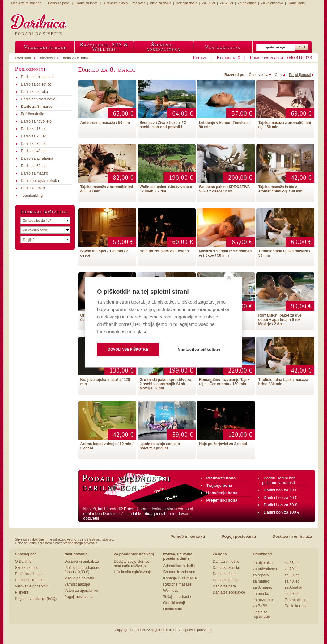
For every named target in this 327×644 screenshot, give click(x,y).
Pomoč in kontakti (188, 536)
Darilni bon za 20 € (280, 490)
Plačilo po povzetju (80, 578)
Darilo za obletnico (36, 84)
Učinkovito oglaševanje (133, 572)
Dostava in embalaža (292, 536)
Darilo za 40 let (33, 151)
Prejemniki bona (222, 500)
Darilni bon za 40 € (280, 497)
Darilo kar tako (33, 188)
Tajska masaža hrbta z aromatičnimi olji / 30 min (280, 189)
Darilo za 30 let (33, 144)
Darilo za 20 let (33, 136)
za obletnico (263, 563)
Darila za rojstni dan (37, 77)
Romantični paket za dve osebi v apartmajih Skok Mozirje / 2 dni (280, 320)
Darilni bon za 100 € (282, 512)
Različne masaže (177, 584)
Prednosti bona (221, 478)
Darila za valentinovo (38, 99)
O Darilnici (24, 562)
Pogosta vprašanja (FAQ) (36, 599)
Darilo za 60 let (33, 166)
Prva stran (24, 58)
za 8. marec (263, 587)
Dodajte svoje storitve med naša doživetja (132, 564)
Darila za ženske (226, 568)
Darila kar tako (297, 606)
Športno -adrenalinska (163, 47)
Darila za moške (226, 562)
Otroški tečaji (174, 603)
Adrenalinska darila (179, 566)
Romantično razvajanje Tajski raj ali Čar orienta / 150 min (225, 382)
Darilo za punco (225, 580)
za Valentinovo (265, 569)
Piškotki (21, 592)
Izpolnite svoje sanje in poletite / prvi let (160, 446)
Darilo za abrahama (37, 158)
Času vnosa (260, 75)
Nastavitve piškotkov (199, 349)
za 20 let (292, 569)
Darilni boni (172, 609)
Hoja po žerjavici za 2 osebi (223, 444)
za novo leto (263, 600)
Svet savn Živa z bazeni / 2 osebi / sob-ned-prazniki (163, 125)
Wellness (171, 591)
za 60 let (292, 594)
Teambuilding (32, 196)
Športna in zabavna (179, 572)
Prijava (200, 58)
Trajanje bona (219, 485)
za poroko (261, 594)
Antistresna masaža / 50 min (105, 123)
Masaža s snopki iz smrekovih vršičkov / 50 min (225, 253)
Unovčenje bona (222, 493)
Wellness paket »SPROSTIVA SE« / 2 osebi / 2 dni (225, 189)
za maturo (261, 581)
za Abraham (295, 587)
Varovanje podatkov (31, 586)
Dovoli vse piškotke (128, 349)
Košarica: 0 (228, 58)
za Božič (260, 606)
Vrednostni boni (45, 47)
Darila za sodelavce (229, 592)
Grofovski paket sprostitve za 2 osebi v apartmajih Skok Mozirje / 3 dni (166, 384)
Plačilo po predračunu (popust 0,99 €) (82, 570)
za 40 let (292, 581)
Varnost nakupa (77, 584)
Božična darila (33, 114)
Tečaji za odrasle (177, 597)
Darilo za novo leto (36, 121)
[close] (229, 277)
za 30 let (292, 575)
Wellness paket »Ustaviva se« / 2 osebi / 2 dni (166, 189)
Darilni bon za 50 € (280, 505)
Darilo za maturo (35, 173)
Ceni (280, 75)
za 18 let (292, 563)
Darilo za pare (224, 586)
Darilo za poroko (34, 92)
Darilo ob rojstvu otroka (40, 181)
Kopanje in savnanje (180, 578)
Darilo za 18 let (33, 129)
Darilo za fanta (225, 574)
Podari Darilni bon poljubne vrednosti (279, 480)
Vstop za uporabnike (81, 591)
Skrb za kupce (27, 568)
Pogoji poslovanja (239, 536)
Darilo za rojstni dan (261, 614)
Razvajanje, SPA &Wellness (104, 47)
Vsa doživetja (223, 47)
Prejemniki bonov (29, 574)
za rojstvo (261, 575)
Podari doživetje (39, 34)
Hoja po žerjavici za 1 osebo (164, 251)
